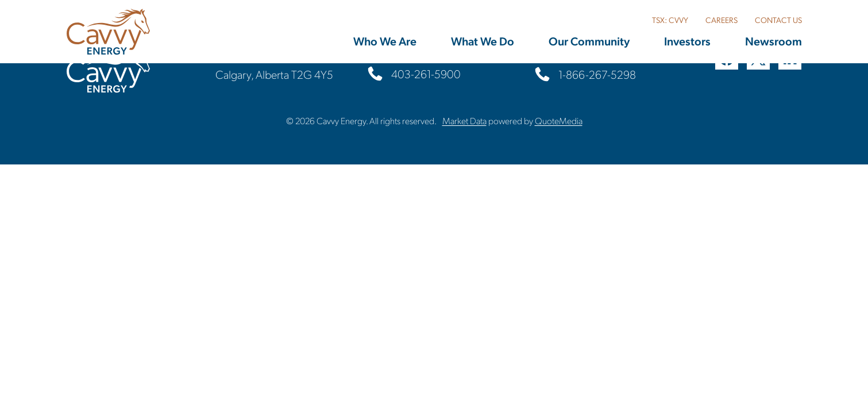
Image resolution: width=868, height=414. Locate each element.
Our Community (589, 41)
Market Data (464, 120)
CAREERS (722, 20)
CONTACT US (778, 20)
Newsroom (774, 41)
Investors (687, 41)
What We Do (483, 41)
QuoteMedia (559, 120)
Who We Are (385, 41)
